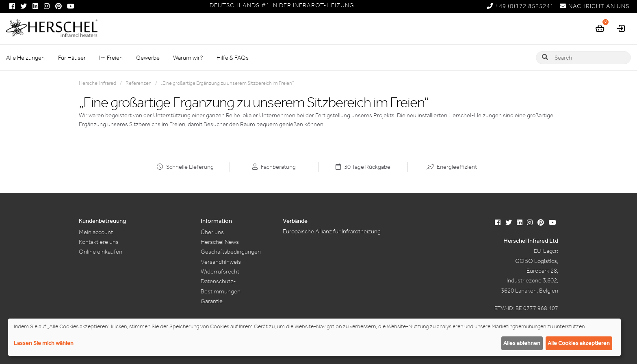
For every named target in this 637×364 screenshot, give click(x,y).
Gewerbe (148, 58)
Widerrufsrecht (220, 271)
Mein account (96, 232)
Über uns (212, 232)
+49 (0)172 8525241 (520, 6)
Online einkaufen (101, 252)
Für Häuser (72, 58)
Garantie (212, 301)
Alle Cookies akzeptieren (579, 343)
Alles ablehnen (522, 343)
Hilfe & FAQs (233, 58)
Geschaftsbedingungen (231, 252)
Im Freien (111, 58)
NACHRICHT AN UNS (595, 6)
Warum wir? (188, 58)
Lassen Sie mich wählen (44, 343)
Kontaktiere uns (99, 242)
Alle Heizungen (25, 58)
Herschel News (220, 242)
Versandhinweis (221, 262)
